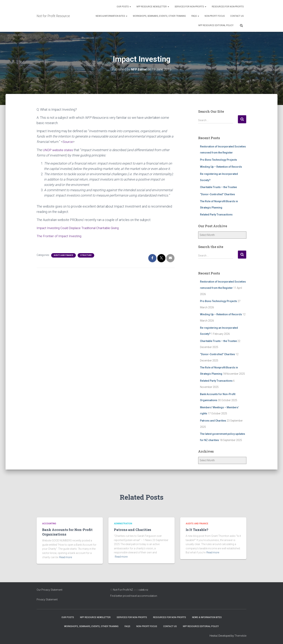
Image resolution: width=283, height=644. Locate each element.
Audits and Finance (63, 255)
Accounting (49, 524)
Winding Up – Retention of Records (221, 167)
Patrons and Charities (213, 421)
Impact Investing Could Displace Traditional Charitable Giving (80, 228)
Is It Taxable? (197, 530)
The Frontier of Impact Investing (60, 236)
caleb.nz (143, 590)
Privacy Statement (47, 600)
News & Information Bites (112, 16)
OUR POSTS (124, 7)
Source (68, 142)
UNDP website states (58, 150)
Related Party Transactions (216, 215)
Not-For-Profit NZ (123, 590)
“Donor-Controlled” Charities (217, 194)
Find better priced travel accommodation (134, 596)
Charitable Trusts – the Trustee (218, 187)
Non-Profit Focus (215, 16)
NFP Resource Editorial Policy (216, 25)
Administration (123, 524)
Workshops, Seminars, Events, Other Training (159, 16)
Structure (86, 255)
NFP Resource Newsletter (153, 7)
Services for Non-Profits (190, 7)
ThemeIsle (240, 636)
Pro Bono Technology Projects (219, 160)
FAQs (195, 16)
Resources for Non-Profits (228, 7)
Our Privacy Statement (49, 590)
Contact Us (237, 16)
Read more (66, 557)
